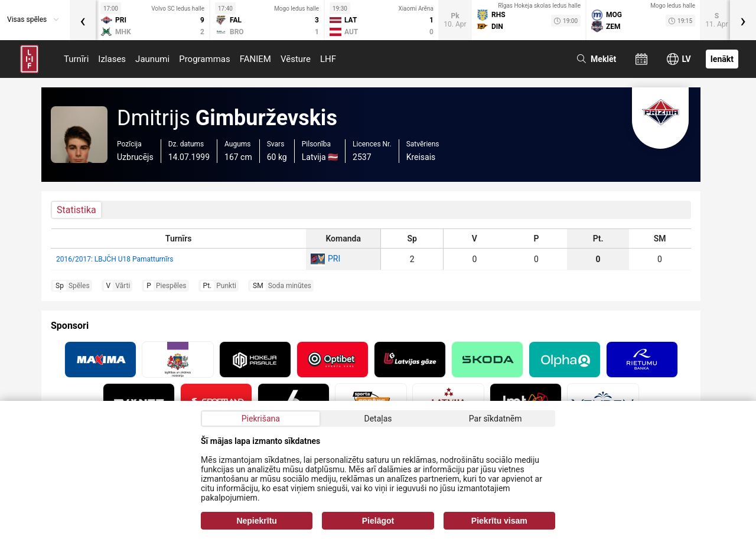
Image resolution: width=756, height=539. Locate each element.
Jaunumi (152, 59)
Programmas (205, 59)
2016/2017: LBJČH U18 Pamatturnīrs (115, 259)
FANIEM (255, 59)
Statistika (76, 210)
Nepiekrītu (256, 521)
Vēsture (296, 59)
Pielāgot (378, 521)
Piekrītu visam (499, 521)
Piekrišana (261, 419)
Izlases (112, 59)
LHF (328, 59)
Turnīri (76, 59)
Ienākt (722, 59)
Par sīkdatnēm (496, 419)
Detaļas (378, 419)
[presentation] (83, 20)
